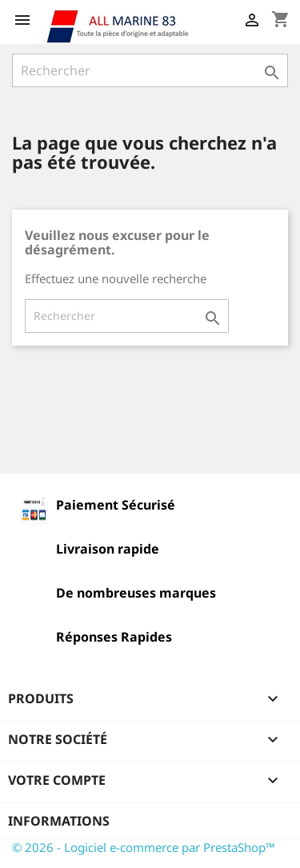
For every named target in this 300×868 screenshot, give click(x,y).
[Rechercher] (150, 70)
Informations (59, 821)
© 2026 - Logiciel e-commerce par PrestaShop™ (144, 847)
